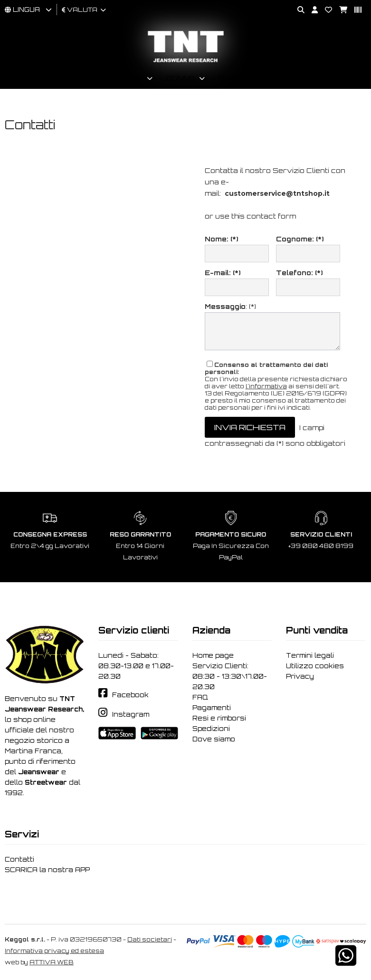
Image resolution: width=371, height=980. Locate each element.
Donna (181, 78)
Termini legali (310, 655)
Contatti (19, 859)
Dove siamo (214, 739)
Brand (233, 78)
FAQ (200, 697)
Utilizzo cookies (315, 666)
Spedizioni (211, 729)
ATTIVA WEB (52, 962)
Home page (213, 655)
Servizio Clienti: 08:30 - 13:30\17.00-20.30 (230, 676)
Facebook (130, 695)
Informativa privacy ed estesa (54, 951)
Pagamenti (212, 708)
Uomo (131, 78)
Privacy (300, 676)
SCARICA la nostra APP (47, 870)
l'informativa (266, 386)
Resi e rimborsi (219, 718)
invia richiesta (250, 427)
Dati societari (150, 939)
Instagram (131, 714)
